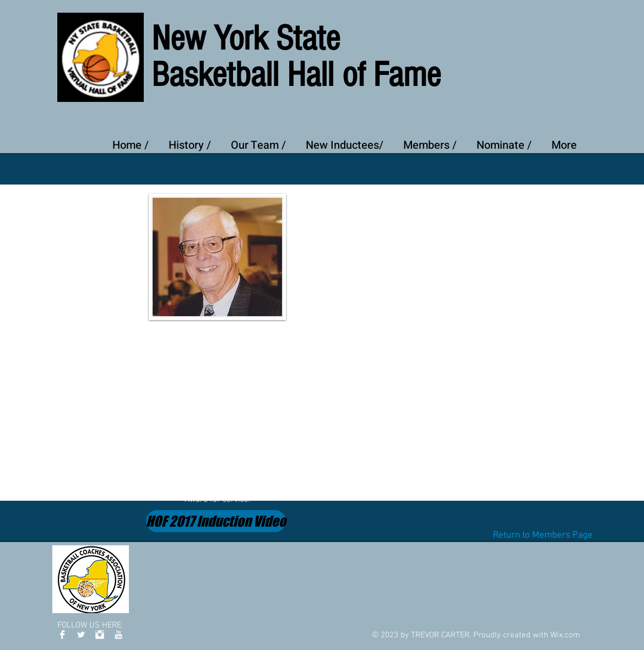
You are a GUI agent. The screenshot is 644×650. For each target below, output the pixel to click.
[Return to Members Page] (543, 536)
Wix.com (565, 635)
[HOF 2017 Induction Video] (216, 521)
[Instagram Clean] (100, 635)
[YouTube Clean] (118, 635)
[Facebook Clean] (62, 635)
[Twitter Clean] (81, 635)
